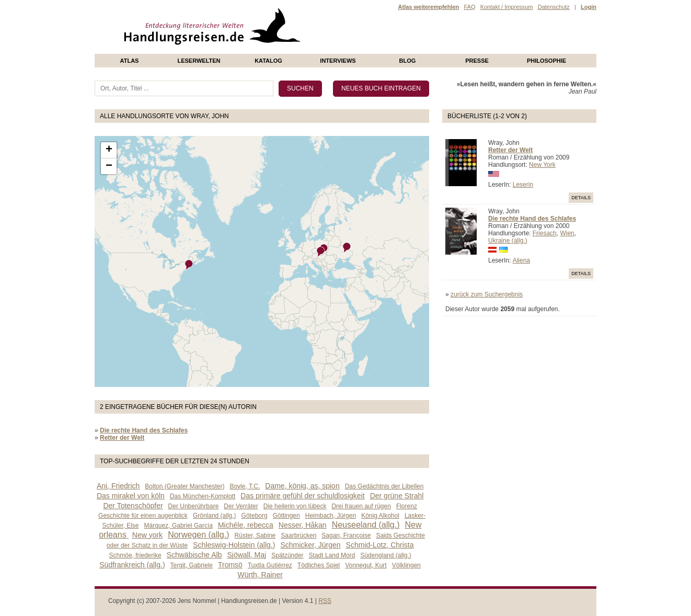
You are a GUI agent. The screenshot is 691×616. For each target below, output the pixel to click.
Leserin (523, 185)
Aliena (521, 260)
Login (589, 7)
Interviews (338, 61)
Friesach (545, 233)
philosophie (546, 61)
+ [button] (109, 150)
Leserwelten (199, 61)
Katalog (268, 61)
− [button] (109, 166)
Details (581, 198)
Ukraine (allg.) (508, 241)
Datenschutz (554, 7)
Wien (567, 233)
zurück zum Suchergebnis (487, 294)
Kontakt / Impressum (507, 7)
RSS (325, 601)
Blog (408, 61)
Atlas (130, 61)
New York (542, 165)
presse (477, 61)
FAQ (469, 7)
